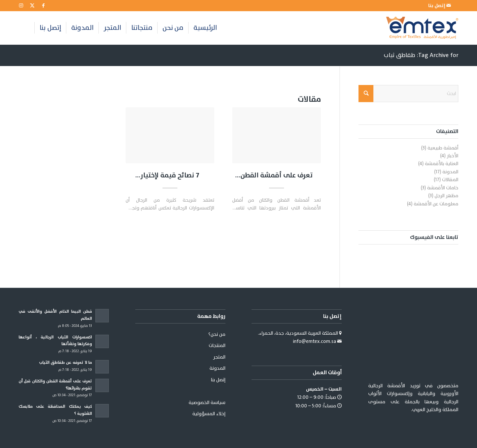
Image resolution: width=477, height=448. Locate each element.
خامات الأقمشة (443, 188)
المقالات (450, 180)
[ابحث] (408, 94)
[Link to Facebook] (43, 6)
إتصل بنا (218, 380)
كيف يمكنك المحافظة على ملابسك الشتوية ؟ (55, 410)
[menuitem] (440, 6)
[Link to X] (32, 6)
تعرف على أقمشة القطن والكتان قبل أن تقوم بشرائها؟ (277, 176)
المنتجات (217, 346)
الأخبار (453, 156)
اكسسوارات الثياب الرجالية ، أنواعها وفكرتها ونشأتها (55, 341)
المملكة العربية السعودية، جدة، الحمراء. (298, 333)
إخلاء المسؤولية (209, 414)
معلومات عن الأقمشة (436, 204)
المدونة (450, 172)
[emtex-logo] (422, 28)
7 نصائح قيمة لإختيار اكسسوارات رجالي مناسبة (170, 176)
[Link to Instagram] (21, 6)
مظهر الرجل (446, 196)
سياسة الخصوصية (207, 403)
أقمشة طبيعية (443, 148)
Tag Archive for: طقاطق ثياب (421, 55)
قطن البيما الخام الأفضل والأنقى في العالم (55, 315)
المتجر (219, 357)
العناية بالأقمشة (442, 164)
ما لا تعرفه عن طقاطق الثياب (66, 362)
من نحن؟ (217, 334)
